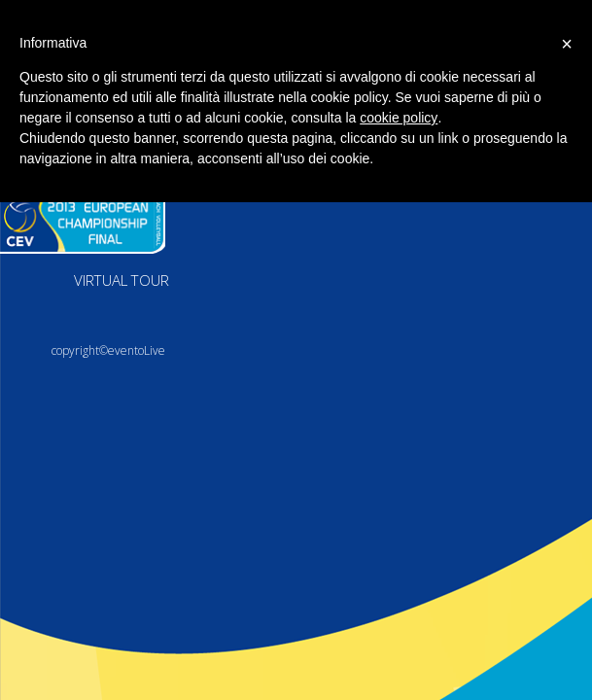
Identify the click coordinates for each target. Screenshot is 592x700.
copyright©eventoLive (108, 350)
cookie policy (399, 118)
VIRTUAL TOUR (122, 280)
